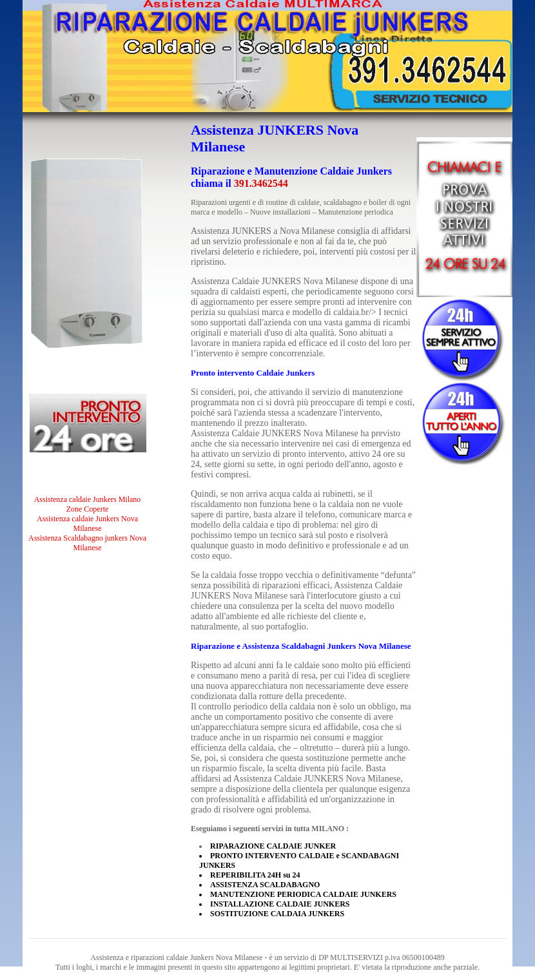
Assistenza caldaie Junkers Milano (88, 499)
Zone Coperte (88, 509)
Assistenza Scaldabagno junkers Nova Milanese (87, 543)
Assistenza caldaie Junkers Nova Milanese (87, 524)
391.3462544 (261, 183)
